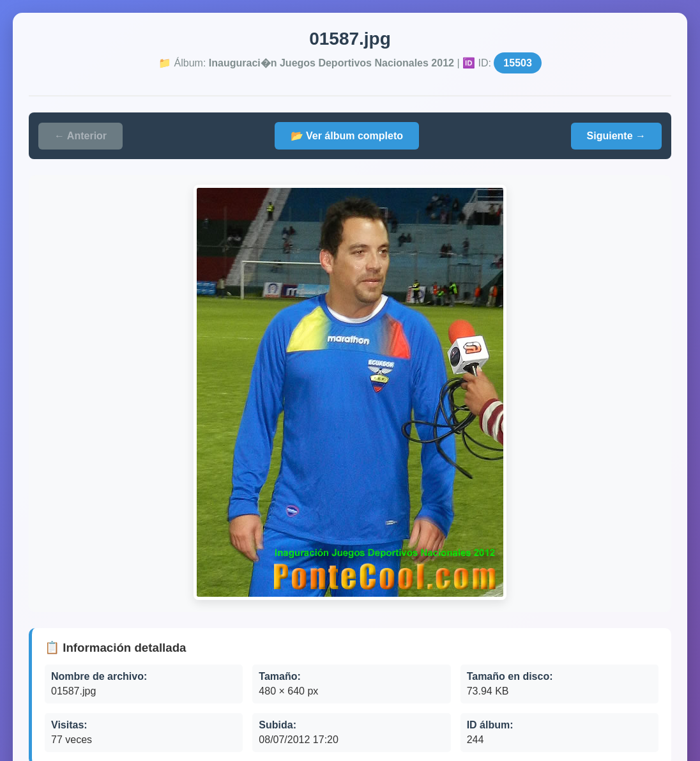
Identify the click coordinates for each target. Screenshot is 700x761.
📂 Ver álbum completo (347, 136)
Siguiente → (616, 136)
